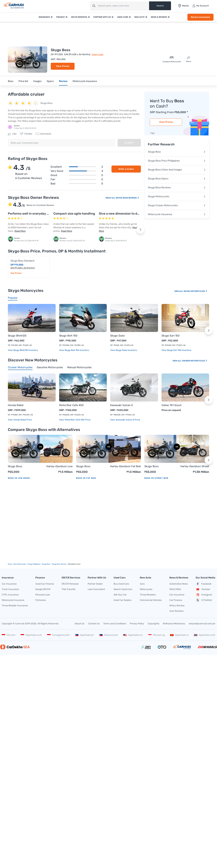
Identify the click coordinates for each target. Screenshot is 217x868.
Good (77, 175)
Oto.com (9, 635)
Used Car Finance (45, 584)
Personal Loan (43, 595)
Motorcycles (146, 589)
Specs (50, 81)
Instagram (204, 595)
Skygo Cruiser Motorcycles (177, 205)
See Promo (16, 273)
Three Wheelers (148, 595)
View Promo (63, 66)
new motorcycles (20, 564)
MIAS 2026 (175, 589)
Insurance (44, 17)
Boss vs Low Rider (19, 478)
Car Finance (176, 600)
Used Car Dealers (123, 600)
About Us (80, 624)
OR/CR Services (79, 17)
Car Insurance (9, 584)
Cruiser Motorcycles (195, 361)
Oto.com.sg (156, 635)
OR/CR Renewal (70, 584)
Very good (77, 171)
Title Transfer (69, 589)
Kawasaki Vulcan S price (128, 420)
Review (63, 81)
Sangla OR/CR (43, 589)
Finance (60, 17)
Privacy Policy (137, 624)
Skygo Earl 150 (171, 336)
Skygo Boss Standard (22, 261)
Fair (77, 179)
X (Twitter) (204, 600)
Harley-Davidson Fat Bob (125, 466)
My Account (200, 6)
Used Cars (123, 17)
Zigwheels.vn (179, 635)
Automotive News (179, 584)
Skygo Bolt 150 (68, 336)
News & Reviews (159, 17)
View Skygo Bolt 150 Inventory (74, 350)
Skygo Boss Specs (177, 179)
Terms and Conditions (115, 624)
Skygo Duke (117, 336)
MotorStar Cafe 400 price (77, 420)
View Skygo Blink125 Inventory (23, 350)
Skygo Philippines (34, 564)
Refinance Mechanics (174, 624)
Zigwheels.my (133, 635)
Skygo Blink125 (17, 336)
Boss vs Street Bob (156, 478)
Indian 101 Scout (171, 405)
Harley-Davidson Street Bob (195, 467)
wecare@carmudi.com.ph (202, 624)
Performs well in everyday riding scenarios (39, 214)
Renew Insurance (200, 17)
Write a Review (177, 605)
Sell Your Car (120, 595)
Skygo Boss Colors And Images (177, 170)
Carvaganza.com (58, 635)
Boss (11, 81)
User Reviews (176, 611)
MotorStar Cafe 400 (71, 405)
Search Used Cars (123, 589)
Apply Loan (98, 54)
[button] (140, 230)
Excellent (77, 167)
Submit (129, 143)
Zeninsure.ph (108, 635)
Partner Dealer (95, 584)
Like (12, 134)
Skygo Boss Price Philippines (177, 161)
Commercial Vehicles (151, 600)
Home (10, 564)
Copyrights (154, 624)
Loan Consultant (96, 589)
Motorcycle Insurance (85, 81)
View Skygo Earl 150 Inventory (176, 350)
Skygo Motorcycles (177, 196)
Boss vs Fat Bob (86, 478)
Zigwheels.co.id (31, 635)
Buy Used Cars (121, 584)
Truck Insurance (10, 589)
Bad (77, 184)
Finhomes (41, 600)
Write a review (126, 169)
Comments (43, 134)
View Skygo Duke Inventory (124, 350)
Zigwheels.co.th (205, 635)
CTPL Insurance (10, 595)
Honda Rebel (16, 405)
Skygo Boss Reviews (127, 198)
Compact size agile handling (74, 214)
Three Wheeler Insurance (15, 605)
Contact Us (94, 624)
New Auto (139, 17)
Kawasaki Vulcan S (122, 405)
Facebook (204, 584)
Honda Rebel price (22, 420)
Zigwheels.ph (84, 635)
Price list (23, 81)
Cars (142, 584)
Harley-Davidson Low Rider (59, 467)
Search (160, 6)
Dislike (26, 134)
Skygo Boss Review (59, 564)
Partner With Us (102, 17)
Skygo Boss (177, 152)
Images (37, 81)
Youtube (203, 589)
